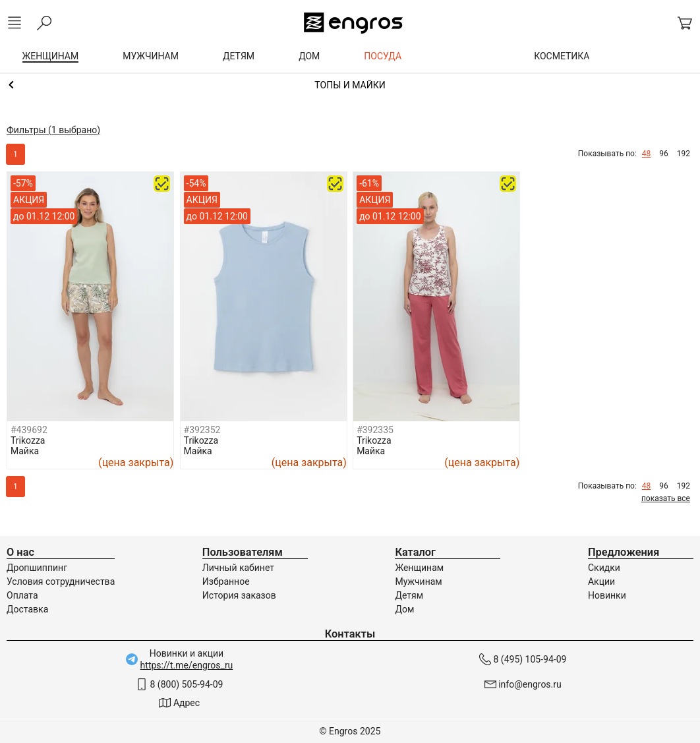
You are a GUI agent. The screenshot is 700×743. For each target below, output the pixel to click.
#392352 (202, 430)
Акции (601, 581)
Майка (25, 451)
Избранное (226, 581)
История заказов (239, 595)
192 (684, 154)
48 (647, 154)
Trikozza (28, 440)
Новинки (607, 595)
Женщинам (419, 568)
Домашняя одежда (350, 85)
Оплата (22, 595)
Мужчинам (418, 581)
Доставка (27, 609)
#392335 (375, 430)
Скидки (604, 568)
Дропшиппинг (37, 568)
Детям (409, 595)
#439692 (29, 430)
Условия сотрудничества (61, 581)
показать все (666, 498)
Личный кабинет (238, 568)
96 (664, 154)
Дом (404, 609)
